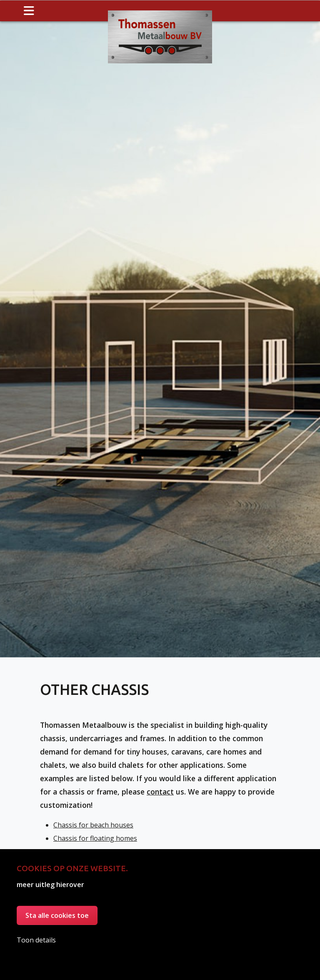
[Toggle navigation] (29, 11)
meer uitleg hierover (50, 885)
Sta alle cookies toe (57, 915)
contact (160, 802)
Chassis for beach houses (93, 836)
